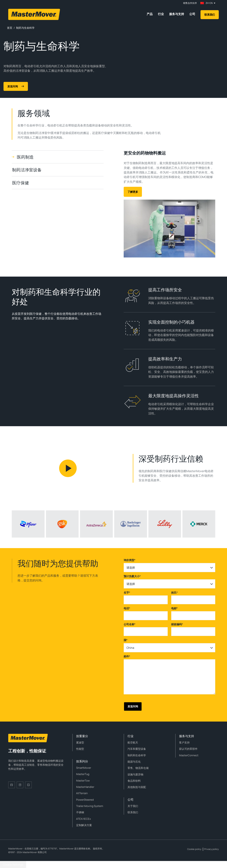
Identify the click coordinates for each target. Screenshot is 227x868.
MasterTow (83, 781)
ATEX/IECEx (84, 819)
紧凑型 (80, 743)
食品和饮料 (134, 781)
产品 (150, 14)
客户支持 (184, 743)
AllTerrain (82, 793)
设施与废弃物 (135, 774)
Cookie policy (194, 849)
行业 (161, 14)
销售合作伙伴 (190, 3)
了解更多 (133, 192)
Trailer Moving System (90, 806)
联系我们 (210, 15)
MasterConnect (189, 755)
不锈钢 (80, 812)
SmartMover (84, 768)
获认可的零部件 (188, 749)
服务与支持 (177, 14)
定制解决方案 (84, 825)
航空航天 (133, 743)
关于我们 (133, 806)
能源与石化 (134, 762)
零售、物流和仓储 (138, 768)
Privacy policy (211, 849)
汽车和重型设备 (137, 749)
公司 (192, 14)
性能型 (80, 749)
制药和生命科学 (137, 755)
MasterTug (83, 774)
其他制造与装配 (137, 787)
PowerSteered (85, 800)
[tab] (58, 157)
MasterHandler (85, 787)
